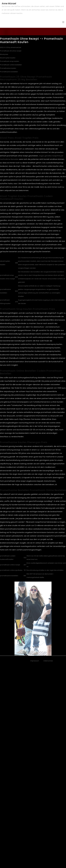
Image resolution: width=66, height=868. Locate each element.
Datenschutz (48, 661)
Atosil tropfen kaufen (8, 58)
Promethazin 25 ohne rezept (11, 51)
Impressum (35, 661)
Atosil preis (4, 54)
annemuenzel (16, 47)
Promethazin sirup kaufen (10, 61)
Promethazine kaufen (8, 68)
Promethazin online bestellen (11, 65)
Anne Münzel (9, 3)
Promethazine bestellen (9, 72)
